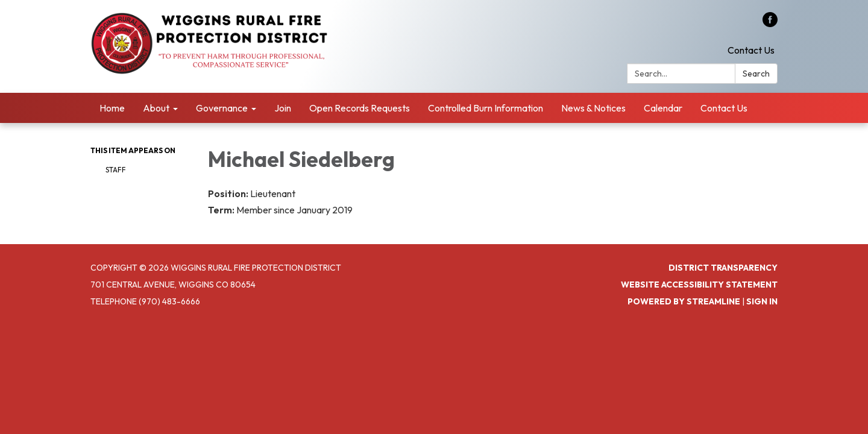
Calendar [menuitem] (663, 108)
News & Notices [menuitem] (593, 108)
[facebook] (770, 24)
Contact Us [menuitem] (724, 108)
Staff (116, 170)
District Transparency (723, 268)
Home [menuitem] (112, 108)
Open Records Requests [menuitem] (360, 108)
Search (756, 74)
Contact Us (751, 50)
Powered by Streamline (684, 301)
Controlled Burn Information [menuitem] (486, 108)
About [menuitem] (156, 108)
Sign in (762, 301)
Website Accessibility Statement (699, 285)
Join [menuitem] (283, 108)
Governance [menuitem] (222, 108)
